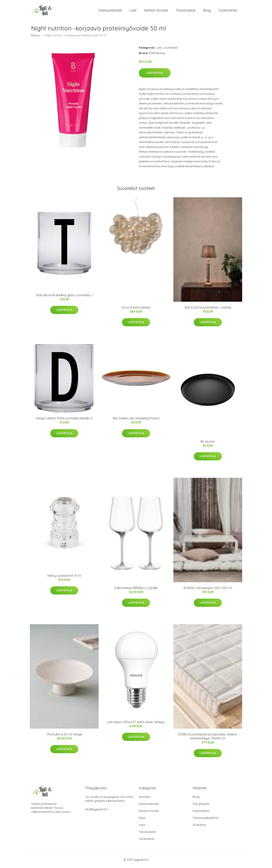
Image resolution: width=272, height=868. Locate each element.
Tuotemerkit (228, 11)
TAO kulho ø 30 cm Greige (64, 736)
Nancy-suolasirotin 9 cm (64, 577)
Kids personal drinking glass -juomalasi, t (64, 297)
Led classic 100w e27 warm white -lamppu (136, 724)
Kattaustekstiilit (110, 11)
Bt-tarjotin (208, 443)
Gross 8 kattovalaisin (136, 309)
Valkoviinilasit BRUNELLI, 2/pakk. (136, 590)
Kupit (142, 820)
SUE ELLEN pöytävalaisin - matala (208, 309)
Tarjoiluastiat (186, 11)
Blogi (207, 11)
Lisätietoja (155, 75)
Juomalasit (171, 49)
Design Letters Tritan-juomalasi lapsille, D (64, 420)
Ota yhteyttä (201, 806)
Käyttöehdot (201, 813)
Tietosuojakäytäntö (206, 820)
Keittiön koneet (156, 11)
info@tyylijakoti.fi (96, 811)
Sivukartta (199, 827)
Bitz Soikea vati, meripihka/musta (136, 420)
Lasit (133, 11)
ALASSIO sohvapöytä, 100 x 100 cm (208, 590)
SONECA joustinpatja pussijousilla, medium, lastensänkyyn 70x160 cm (208, 738)
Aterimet (144, 799)
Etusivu (36, 37)
